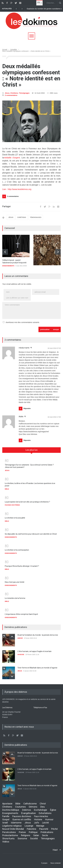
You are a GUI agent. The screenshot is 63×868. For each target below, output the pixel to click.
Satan (36, 835)
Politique (33, 832)
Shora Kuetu (8, 838)
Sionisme (22, 838)
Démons (33, 807)
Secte (45, 835)
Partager (7, 206)
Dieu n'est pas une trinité (15, 582)
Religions (26, 835)
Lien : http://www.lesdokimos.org (17, 189)
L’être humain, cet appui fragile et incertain (34, 651)
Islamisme (16, 823)
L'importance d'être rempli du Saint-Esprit (21, 614)
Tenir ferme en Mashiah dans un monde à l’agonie (37, 668)
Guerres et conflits (22, 819)
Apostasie (7, 804)
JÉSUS (11, 217)
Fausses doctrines (22, 816)
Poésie (22, 832)
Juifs (36, 823)
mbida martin (24, 348)
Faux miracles (41, 816)
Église (53, 810)
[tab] (31, 451)
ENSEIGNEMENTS (8, 266)
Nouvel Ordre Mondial (13, 829)
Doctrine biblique (11, 810)
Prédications (47, 832)
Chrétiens (14, 93)
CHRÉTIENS (22, 217)
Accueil (5, 50)
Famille (6, 816)
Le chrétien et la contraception (17, 550)
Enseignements (10, 813)
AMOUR (20, 638)
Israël (5, 823)
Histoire (38, 819)
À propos (44, 863)
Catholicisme (30, 804)
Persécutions (9, 832)
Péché (54, 829)
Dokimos (27, 810)
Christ (43, 804)
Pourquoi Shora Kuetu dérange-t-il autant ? (22, 566)
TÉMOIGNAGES (36, 217)
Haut (55, 850)
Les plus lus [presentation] (32, 450)
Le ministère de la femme (15, 598)
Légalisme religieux (12, 826)
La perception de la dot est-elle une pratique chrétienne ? (27, 502)
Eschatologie (41, 810)
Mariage (40, 826)
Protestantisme (10, 835)
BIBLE (7, 489)
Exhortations (45, 813)
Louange (29, 826)
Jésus (7, 93)
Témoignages (24, 93)
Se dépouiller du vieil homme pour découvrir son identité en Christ (31, 534)
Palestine (31, 829)
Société (34, 838)
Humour (49, 819)
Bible (18, 804)
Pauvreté (44, 829)
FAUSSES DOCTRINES (12, 505)
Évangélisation (29, 813)
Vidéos (6, 842)
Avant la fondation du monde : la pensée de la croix (38, 635)
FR (39, 3)
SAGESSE (21, 654)
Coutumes (20, 807)
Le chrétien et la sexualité (15, 518)
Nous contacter (56, 863)
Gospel (6, 819)
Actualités (14, 50)
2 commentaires (11, 95)
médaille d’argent (12, 158)
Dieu (43, 807)
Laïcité (45, 823)
